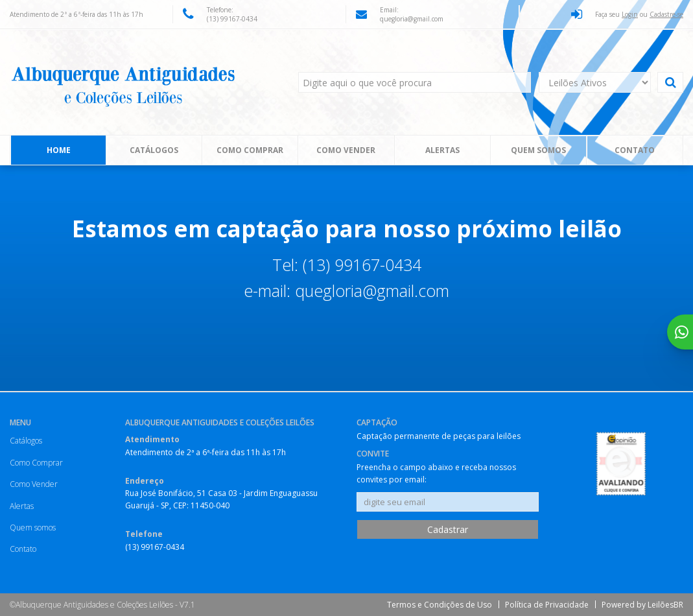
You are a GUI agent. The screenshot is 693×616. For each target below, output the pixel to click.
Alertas (442, 150)
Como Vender (346, 150)
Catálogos (154, 150)
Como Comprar (250, 150)
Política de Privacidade (547, 605)
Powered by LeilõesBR (642, 605)
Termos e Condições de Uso (440, 605)
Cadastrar (448, 529)
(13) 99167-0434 (232, 19)
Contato (635, 150)
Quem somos (538, 150)
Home (59, 150)
